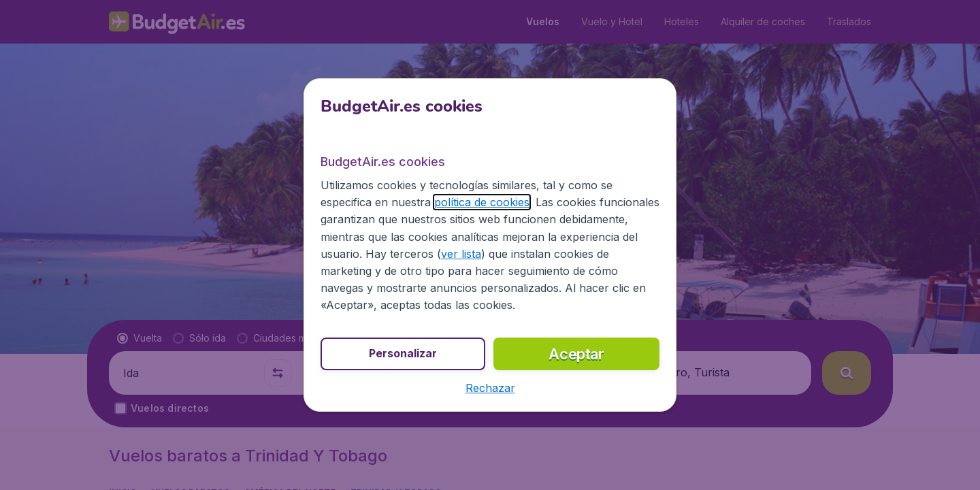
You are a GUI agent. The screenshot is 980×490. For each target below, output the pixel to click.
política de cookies (482, 202)
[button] (490, 388)
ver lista (461, 254)
